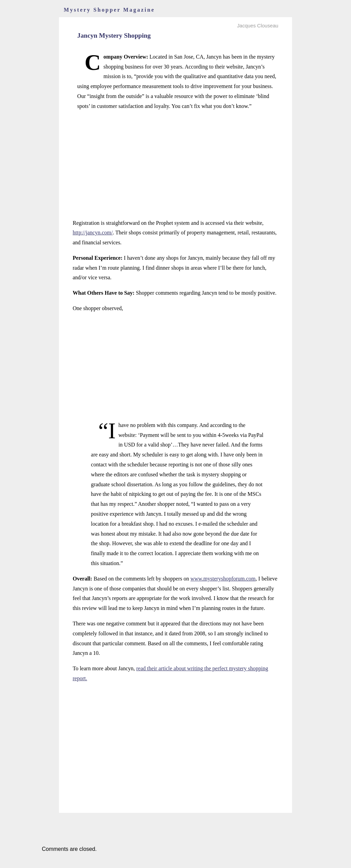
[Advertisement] (175, 165)
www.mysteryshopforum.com (223, 579)
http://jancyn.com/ (93, 233)
